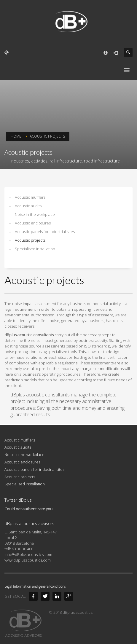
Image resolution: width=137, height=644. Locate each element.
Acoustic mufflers (30, 197)
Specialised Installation (35, 249)
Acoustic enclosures (33, 223)
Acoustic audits (28, 206)
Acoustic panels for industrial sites (45, 232)
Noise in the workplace (35, 214)
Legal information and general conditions (35, 586)
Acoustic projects (30, 240)
